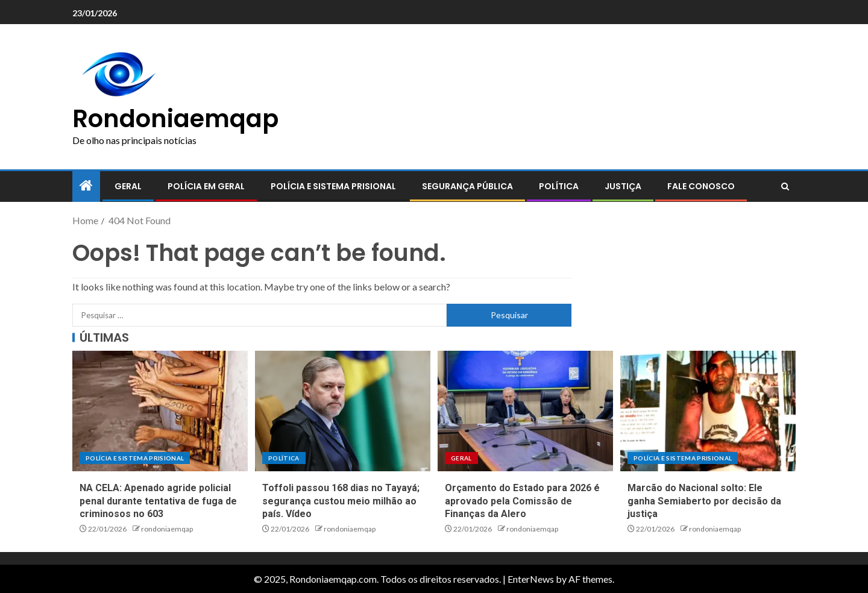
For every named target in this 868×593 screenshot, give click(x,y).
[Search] (785, 187)
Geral (128, 186)
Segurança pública (467, 186)
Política (559, 186)
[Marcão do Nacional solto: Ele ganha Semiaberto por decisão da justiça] (708, 411)
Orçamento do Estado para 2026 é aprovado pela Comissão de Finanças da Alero (522, 501)
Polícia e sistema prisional (333, 186)
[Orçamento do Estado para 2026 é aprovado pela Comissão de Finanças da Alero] (525, 411)
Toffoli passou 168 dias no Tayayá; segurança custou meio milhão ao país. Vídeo (341, 501)
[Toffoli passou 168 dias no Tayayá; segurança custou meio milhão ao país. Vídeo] (343, 411)
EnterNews (531, 579)
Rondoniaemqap (175, 119)
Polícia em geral (206, 186)
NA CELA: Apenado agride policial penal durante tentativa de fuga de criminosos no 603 (158, 501)
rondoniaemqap (167, 529)
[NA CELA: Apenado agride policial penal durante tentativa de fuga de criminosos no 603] (160, 411)
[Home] (86, 186)
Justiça (623, 186)
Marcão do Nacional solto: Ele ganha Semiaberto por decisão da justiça (704, 501)
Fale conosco (701, 186)
